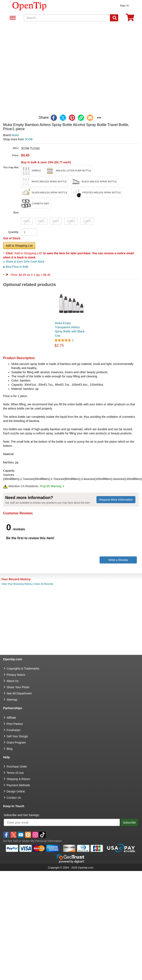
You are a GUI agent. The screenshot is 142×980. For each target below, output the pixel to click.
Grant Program (16, 743)
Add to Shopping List (19, 246)
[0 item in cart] (130, 19)
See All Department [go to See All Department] (19, 693)
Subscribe (129, 823)
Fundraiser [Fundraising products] (14, 730)
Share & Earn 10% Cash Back (24, 262)
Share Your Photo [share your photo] (18, 687)
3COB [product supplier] (29, 139)
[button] (32, 171)
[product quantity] (29, 232)
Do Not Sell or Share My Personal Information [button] (32, 841)
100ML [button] (71, 221)
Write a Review (118, 560)
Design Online (16, 791)
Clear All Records (44, 584)
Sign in (124, 5)
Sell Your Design (17, 736)
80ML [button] (56, 221)
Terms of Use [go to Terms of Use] (15, 773)
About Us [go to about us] (13, 681)
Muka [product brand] (15, 135)
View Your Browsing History (17, 584)
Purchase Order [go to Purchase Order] (17, 767)
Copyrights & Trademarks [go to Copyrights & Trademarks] (23, 669)
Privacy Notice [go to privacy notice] (16, 675)
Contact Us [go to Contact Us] (14, 798)
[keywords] (67, 18)
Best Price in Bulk (16, 267)
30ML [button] (27, 221)
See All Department (12, 18)
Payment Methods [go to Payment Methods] (18, 785)
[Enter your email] (62, 822)
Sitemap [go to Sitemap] (12, 700)
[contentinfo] (29, 6)
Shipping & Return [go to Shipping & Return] (18, 779)
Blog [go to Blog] (10, 749)
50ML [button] (41, 221)
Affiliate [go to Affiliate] (11, 718)
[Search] (114, 18)
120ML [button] (87, 221)
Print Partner (15, 724)
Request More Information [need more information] (116, 500)
